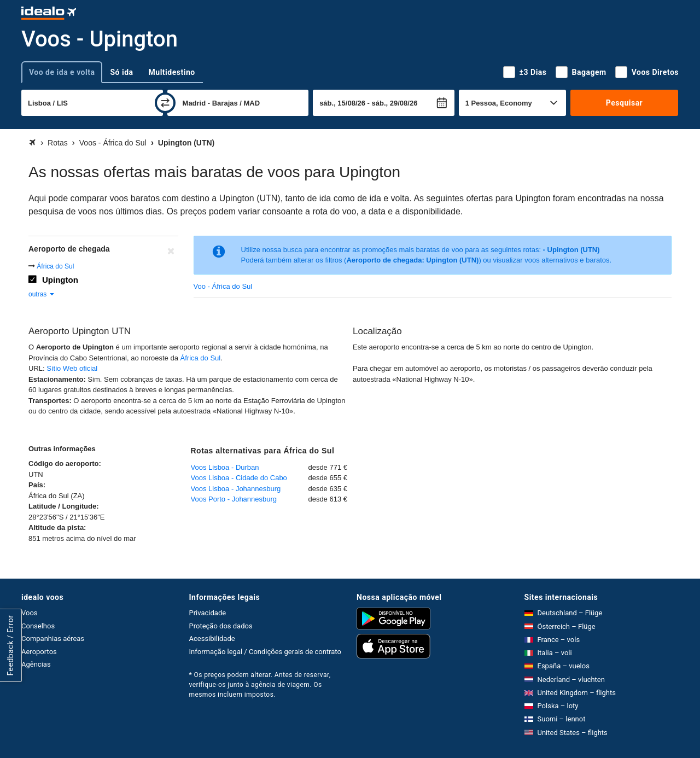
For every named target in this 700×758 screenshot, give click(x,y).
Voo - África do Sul (223, 286)
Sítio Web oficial (72, 368)
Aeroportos (39, 652)
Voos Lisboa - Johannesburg (236, 489)
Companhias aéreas (53, 639)
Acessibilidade (212, 639)
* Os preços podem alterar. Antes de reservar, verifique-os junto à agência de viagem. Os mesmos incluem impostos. (260, 685)
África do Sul (55, 266)
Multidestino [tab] (172, 72)
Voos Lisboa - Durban (225, 467)
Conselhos (38, 626)
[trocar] (165, 103)
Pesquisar (624, 103)
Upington (60, 280)
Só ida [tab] (121, 72)
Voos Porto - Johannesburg (234, 499)
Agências (36, 664)
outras (42, 294)
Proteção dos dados (221, 626)
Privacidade (208, 613)
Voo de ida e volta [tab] (62, 72)
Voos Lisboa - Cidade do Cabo (239, 478)
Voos (30, 613)
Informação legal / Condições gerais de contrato (265, 652)
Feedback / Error (10, 646)
